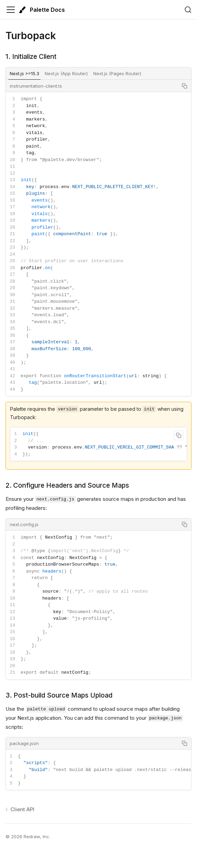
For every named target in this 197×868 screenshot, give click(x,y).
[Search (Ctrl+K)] (188, 10)
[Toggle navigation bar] (11, 10)
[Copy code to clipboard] (185, 86)
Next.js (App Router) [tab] (66, 73)
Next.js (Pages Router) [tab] (117, 73)
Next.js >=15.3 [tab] (24, 73)
